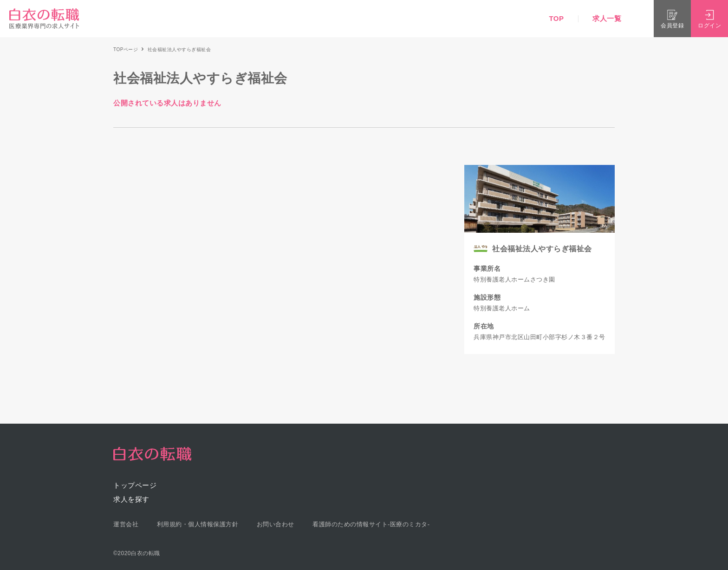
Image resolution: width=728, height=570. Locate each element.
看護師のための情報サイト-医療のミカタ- (371, 524)
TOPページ (126, 49)
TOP (556, 18)
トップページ (135, 485)
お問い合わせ (276, 524)
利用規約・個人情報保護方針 (198, 524)
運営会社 (126, 524)
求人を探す (131, 499)
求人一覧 (607, 18)
